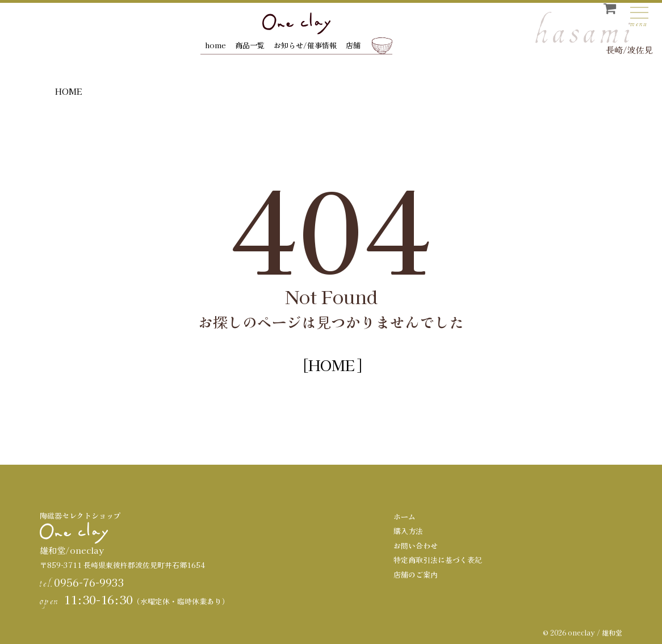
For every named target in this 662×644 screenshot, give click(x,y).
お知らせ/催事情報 (305, 45)
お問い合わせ (416, 546)
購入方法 (408, 531)
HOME (68, 91)
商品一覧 (250, 45)
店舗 (353, 45)
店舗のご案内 (416, 574)
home (215, 45)
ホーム (405, 517)
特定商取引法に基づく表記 (438, 560)
